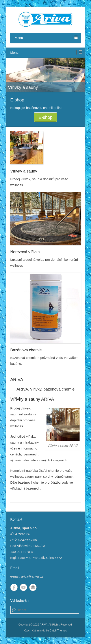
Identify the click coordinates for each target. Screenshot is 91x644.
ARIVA (17, 380)
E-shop (45, 117)
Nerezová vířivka (25, 252)
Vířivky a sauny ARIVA (32, 399)
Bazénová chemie (26, 350)
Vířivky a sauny (24, 171)
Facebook (14, 587)
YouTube (23, 587)
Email (33, 587)
